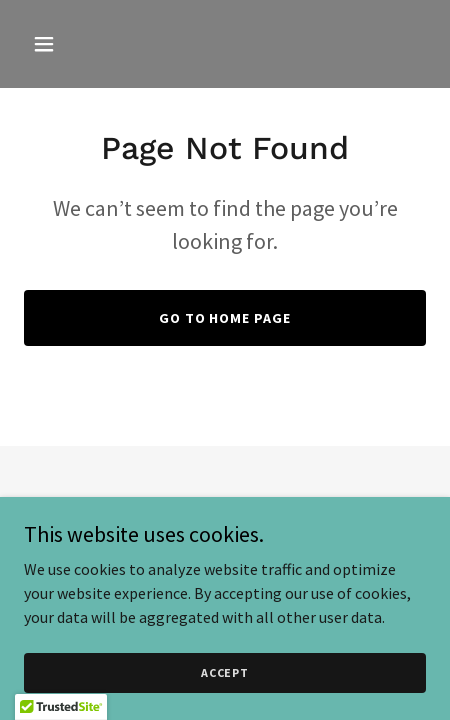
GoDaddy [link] (263, 520)
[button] (70, 44)
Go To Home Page (225, 318)
